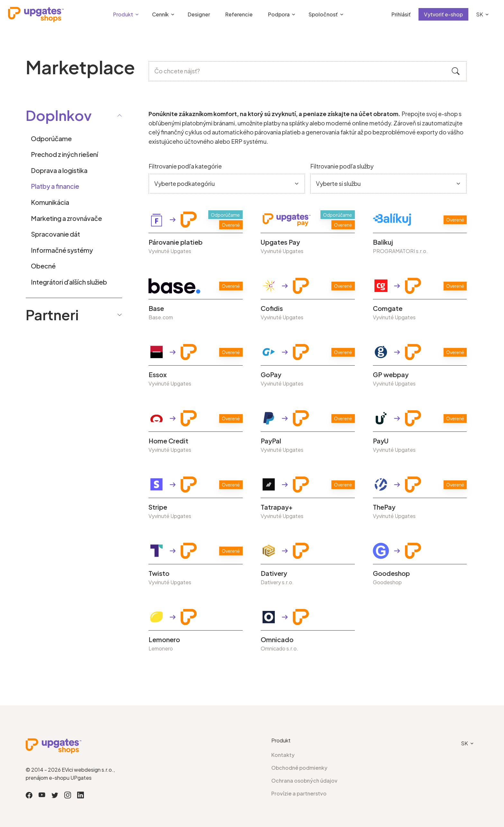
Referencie (239, 14)
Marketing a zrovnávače (66, 218)
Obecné (43, 266)
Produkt (123, 14)
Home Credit (168, 441)
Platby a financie (55, 186)
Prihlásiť (401, 14)
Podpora (279, 14)
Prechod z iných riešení (64, 154)
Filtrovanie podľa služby (342, 166)
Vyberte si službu (338, 183)
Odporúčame (51, 138)
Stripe (158, 507)
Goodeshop (391, 573)
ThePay (384, 507)
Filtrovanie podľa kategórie (185, 166)
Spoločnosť (323, 14)
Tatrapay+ (277, 507)
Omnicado (277, 640)
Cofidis (272, 308)
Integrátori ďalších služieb (69, 282)
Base (156, 308)
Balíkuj (383, 242)
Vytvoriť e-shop (443, 14)
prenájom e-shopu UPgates (59, 778)
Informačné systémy (62, 250)
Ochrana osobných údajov (304, 781)
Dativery (274, 573)
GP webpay (391, 375)
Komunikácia (50, 202)
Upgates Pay (280, 242)
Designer (199, 14)
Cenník (160, 14)
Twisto (159, 573)
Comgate (388, 308)
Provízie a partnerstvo (299, 793)
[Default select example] (227, 184)
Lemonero (164, 640)
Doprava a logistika (59, 170)
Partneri (74, 314)
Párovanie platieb (175, 242)
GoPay (271, 375)
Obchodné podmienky (299, 768)
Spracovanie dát (55, 234)
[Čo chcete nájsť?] (308, 71)
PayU (381, 441)
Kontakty (283, 755)
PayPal (271, 441)
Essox (158, 375)
